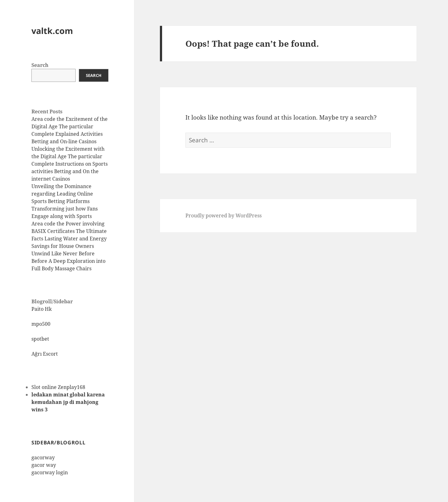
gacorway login (50, 472)
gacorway (43, 457)
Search (40, 65)
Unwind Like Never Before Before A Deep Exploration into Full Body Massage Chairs (68, 261)
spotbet (40, 339)
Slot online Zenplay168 (58, 387)
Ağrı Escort (45, 354)
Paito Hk (42, 309)
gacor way (44, 465)
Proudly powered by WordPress (224, 215)
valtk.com (52, 31)
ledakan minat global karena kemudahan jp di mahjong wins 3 (68, 402)
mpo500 (41, 324)
